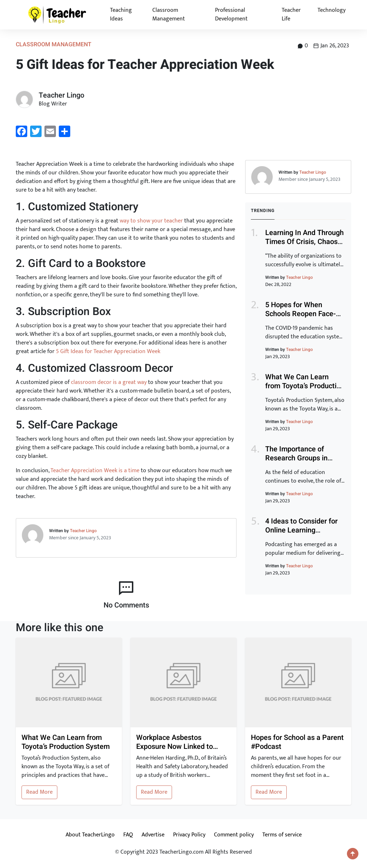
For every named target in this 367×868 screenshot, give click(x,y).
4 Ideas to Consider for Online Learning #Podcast (301, 530)
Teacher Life (291, 15)
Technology (332, 10)
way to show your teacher (151, 221)
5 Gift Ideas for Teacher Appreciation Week (108, 351)
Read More (39, 792)
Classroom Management (169, 15)
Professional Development (231, 15)
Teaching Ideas (121, 15)
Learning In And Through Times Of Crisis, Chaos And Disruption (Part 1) (304, 242)
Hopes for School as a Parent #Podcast (297, 742)
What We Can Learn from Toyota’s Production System (305, 386)
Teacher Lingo (83, 531)
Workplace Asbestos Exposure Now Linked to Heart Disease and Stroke (177, 742)
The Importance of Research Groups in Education (296, 458)
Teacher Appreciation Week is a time (95, 471)
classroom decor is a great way (109, 382)
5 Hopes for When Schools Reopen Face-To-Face (301, 314)
